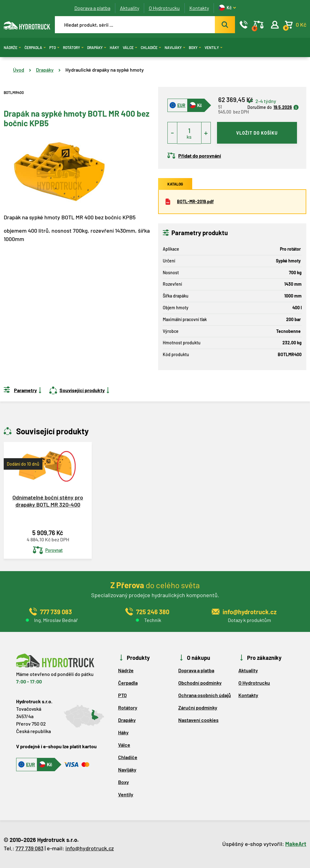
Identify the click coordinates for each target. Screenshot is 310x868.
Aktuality (130, 8)
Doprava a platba (92, 8)
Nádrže (12, 47)
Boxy (195, 47)
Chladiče (151, 47)
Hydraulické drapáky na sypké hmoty (105, 70)
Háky (114, 47)
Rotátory (73, 47)
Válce (130, 47)
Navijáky (175, 47)
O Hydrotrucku (164, 8)
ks (189, 137)
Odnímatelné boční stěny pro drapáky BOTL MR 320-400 (48, 501)
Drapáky (97, 47)
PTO (54, 47)
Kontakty (199, 8)
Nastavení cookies (198, 720)
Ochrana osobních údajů (205, 695)
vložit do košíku (257, 133)
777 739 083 (29, 848)
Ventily (213, 47)
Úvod (19, 70)
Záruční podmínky (198, 707)
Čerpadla (35, 47)
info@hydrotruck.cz (90, 848)
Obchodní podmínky (200, 683)
